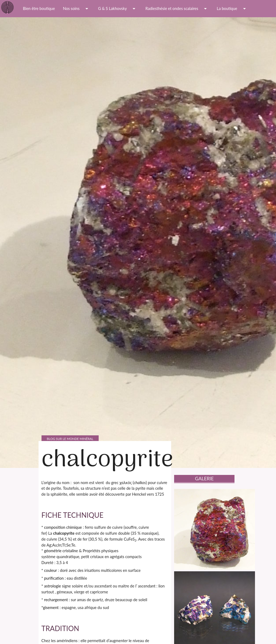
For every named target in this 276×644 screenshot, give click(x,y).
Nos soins (77, 9)
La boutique (232, 9)
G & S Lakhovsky (118, 9)
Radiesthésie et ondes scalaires (177, 9)
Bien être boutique (39, 8)
